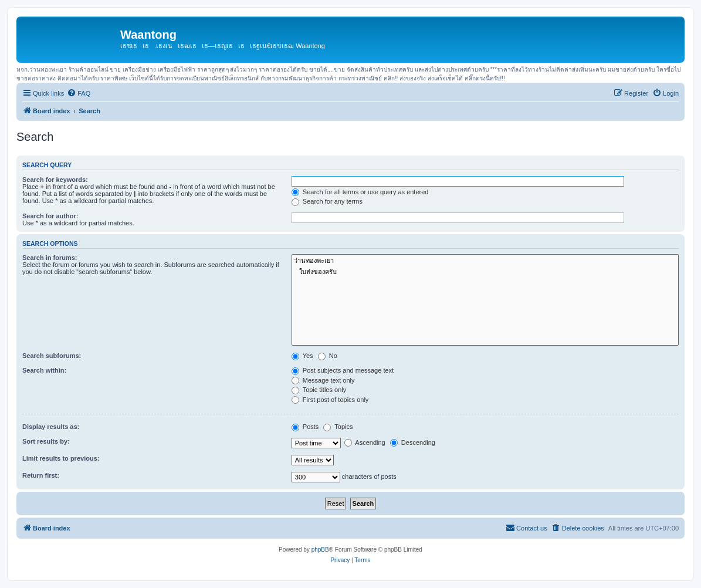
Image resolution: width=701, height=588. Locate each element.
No (328, 356)
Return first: (41, 475)
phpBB (320, 550)
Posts (305, 427)
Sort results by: (46, 441)
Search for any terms (327, 201)
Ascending (365, 442)
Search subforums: (52, 356)
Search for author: (50, 216)
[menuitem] (79, 93)
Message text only (323, 380)
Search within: (44, 370)
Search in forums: (50, 258)
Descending (413, 442)
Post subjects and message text (343, 370)
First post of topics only (330, 400)
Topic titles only (319, 390)
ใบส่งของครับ (485, 272)
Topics (338, 427)
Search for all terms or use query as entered (360, 192)
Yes (302, 356)
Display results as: (51, 427)
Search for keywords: (55, 180)
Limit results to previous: (61, 458)
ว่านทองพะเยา (485, 261)
